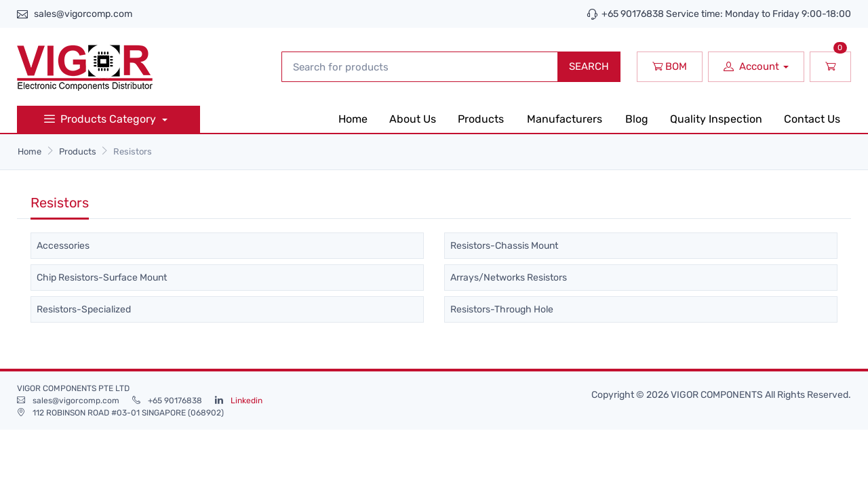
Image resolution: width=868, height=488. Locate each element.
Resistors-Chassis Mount (504, 246)
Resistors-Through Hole (502, 309)
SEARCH (589, 66)
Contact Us (812, 119)
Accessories (63, 246)
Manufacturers (565, 119)
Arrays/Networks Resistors (509, 278)
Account (751, 66)
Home (353, 119)
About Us (413, 119)
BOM (670, 66)
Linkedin (246, 401)
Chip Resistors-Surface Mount (102, 278)
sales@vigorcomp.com (83, 14)
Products (481, 119)
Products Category (101, 119)
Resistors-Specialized (84, 309)
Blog (637, 119)
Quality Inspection (716, 119)
